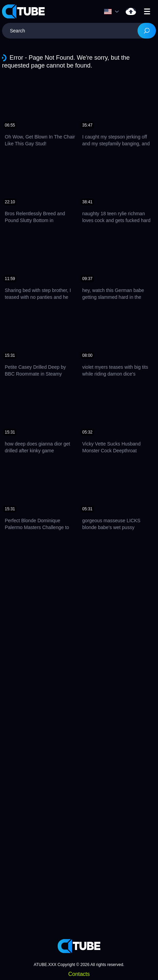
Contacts (79, 974)
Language (108, 12)
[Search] (147, 31)
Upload (131, 11)
